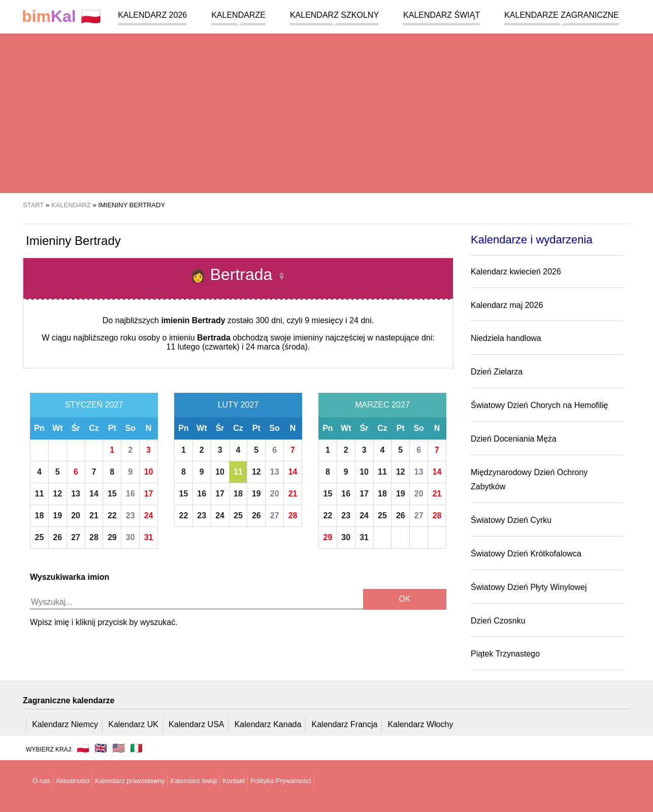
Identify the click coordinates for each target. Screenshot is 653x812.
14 (94, 494)
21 (94, 516)
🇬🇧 (101, 748)
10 (149, 472)
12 (57, 494)
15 (112, 494)
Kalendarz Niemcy (65, 724)
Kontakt (234, 781)
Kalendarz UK (133, 724)
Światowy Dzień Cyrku (511, 520)
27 (76, 537)
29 (112, 537)
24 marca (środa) (277, 347)
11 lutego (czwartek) (203, 347)
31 (149, 537)
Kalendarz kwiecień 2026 (516, 272)
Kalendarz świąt (442, 15)
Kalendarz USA (196, 724)
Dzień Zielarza (497, 372)
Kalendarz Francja (345, 724)
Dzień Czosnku (498, 621)
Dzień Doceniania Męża (514, 439)
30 (130, 537)
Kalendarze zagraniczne (562, 15)
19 (57, 516)
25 (40, 537)
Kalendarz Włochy (421, 724)
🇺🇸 (119, 748)
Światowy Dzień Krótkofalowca (526, 554)
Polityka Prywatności (281, 781)
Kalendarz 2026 (152, 15)
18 (40, 516)
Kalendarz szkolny (334, 15)
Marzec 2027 (382, 405)
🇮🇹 (136, 748)
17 (149, 494)
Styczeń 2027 (94, 405)
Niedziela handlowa (506, 338)
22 (112, 516)
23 (130, 516)
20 (76, 516)
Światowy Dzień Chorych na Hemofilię (539, 405)
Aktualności (73, 781)
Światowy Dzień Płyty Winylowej (529, 587)
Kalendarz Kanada (268, 724)
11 (40, 494)
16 (130, 494)
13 (76, 494)
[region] (326, 112)
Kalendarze (238, 15)
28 (94, 537)
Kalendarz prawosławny (130, 781)
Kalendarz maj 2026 (507, 305)
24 (149, 516)
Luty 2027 (238, 405)
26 (57, 537)
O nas (41, 781)
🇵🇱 (61, 17)
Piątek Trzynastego (505, 654)
